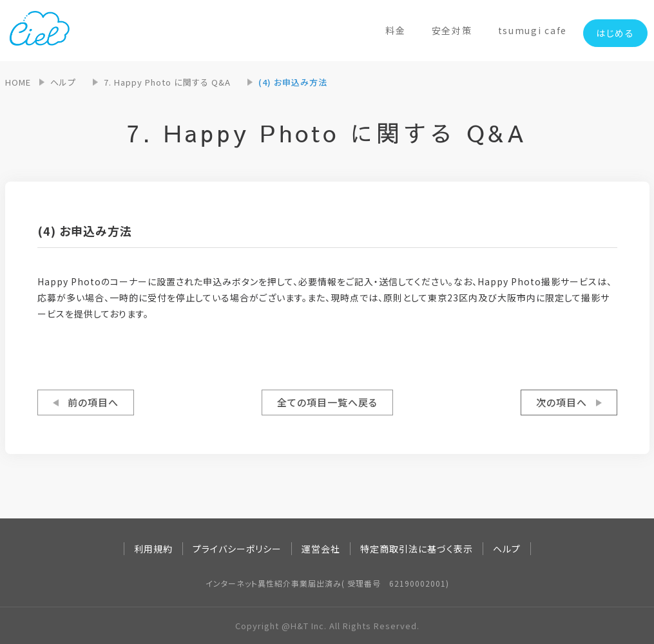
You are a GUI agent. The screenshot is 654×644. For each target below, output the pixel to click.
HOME (18, 82)
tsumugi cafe (533, 30)
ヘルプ (63, 82)
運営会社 (321, 549)
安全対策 (452, 30)
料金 (395, 30)
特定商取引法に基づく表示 (417, 549)
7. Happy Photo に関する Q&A (167, 82)
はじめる (615, 33)
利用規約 (153, 549)
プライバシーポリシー (237, 549)
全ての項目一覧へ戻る (327, 402)
